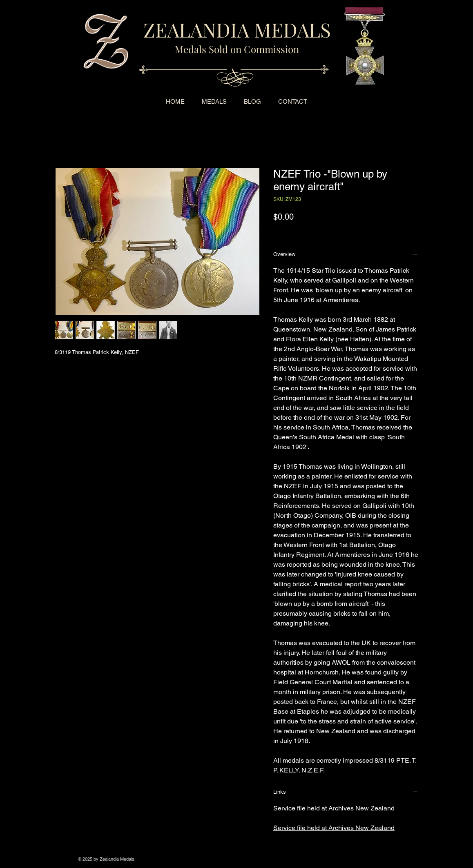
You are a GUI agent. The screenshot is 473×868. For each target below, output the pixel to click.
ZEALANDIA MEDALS (237, 29)
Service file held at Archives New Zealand (334, 808)
